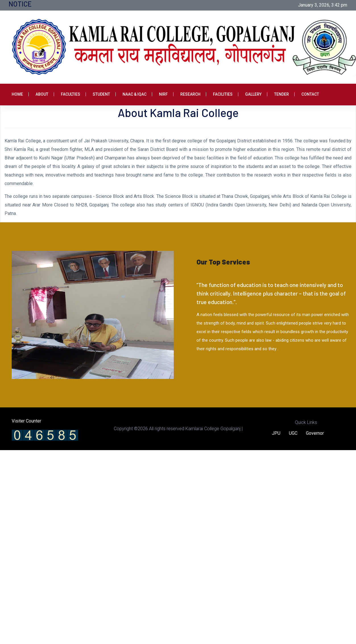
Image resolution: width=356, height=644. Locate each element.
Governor (315, 433)
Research (190, 94)
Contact (310, 94)
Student (101, 94)
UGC (293, 433)
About (42, 94)
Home (17, 94)
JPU (276, 433)
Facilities (223, 94)
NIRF (163, 94)
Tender (282, 94)
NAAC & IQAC (134, 94)
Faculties (71, 94)
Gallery (253, 94)
